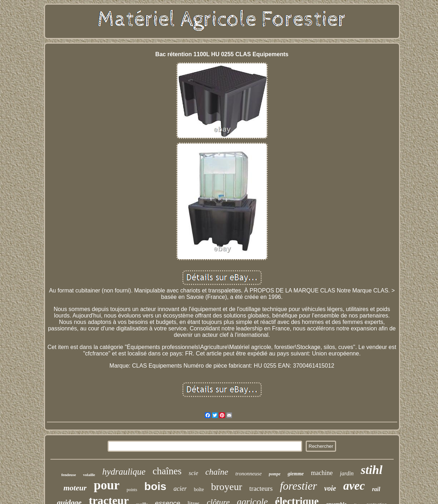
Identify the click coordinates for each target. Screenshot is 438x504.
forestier (299, 486)
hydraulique (124, 472)
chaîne (217, 472)
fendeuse (68, 475)
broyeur (227, 487)
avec (354, 486)
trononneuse (248, 474)
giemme (296, 474)
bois (156, 486)
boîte (199, 490)
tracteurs (261, 488)
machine (322, 473)
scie (193, 473)
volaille (89, 475)
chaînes (167, 471)
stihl (371, 470)
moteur (75, 488)
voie (330, 488)
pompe (275, 474)
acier (180, 489)
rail (376, 489)
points (132, 490)
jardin (347, 473)
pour (107, 485)
